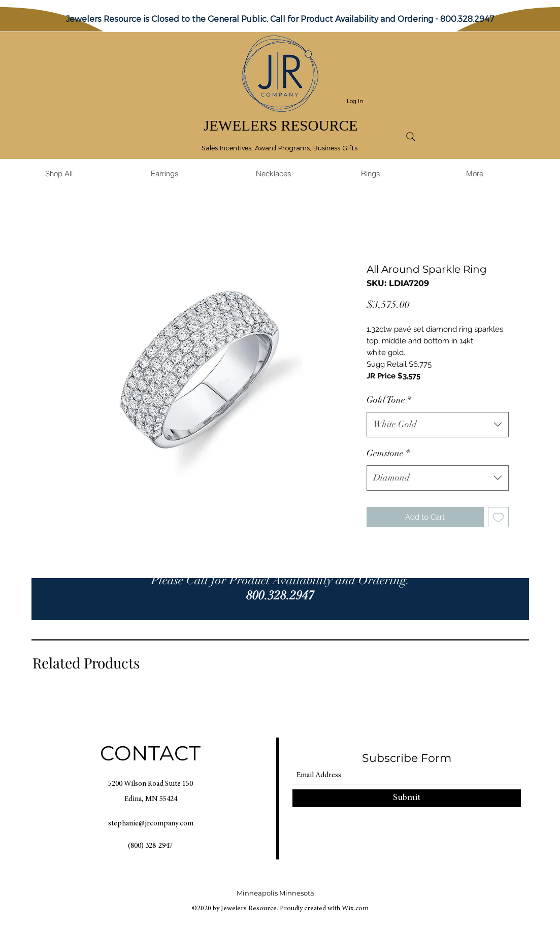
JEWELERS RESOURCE (281, 125)
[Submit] (407, 798)
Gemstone (388, 453)
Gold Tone (389, 400)
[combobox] (438, 425)
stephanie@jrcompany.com (151, 824)
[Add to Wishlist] (498, 517)
